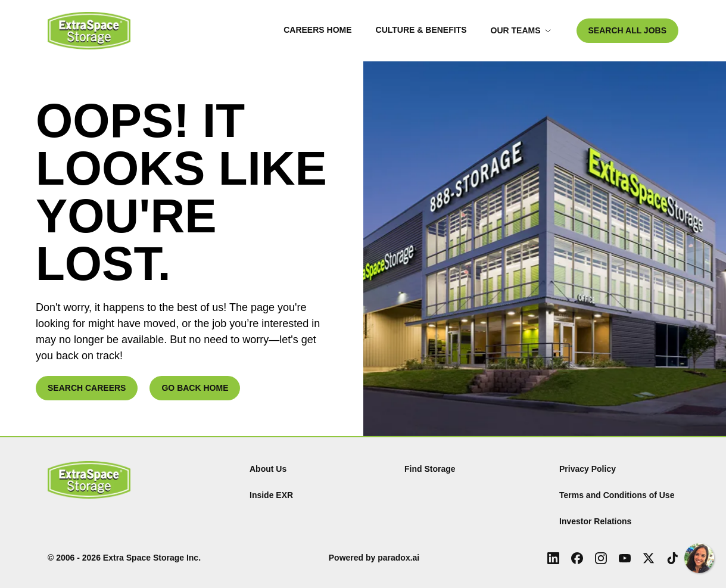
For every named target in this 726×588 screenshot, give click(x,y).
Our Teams (521, 30)
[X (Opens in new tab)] (649, 558)
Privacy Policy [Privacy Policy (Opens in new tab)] (588, 469)
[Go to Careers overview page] (89, 31)
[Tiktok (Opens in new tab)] (672, 558)
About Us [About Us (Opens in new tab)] (268, 469)
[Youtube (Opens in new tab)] (625, 558)
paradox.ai (398, 558)
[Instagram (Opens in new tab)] (601, 558)
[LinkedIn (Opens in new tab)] (553, 558)
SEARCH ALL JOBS (627, 30)
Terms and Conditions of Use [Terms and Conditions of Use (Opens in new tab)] (617, 495)
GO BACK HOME (195, 388)
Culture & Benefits (421, 30)
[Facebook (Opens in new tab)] (577, 558)
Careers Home (317, 30)
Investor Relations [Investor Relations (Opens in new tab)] (595, 521)
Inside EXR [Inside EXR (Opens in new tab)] (271, 495)
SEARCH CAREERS (87, 388)
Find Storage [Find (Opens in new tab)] (430, 469)
